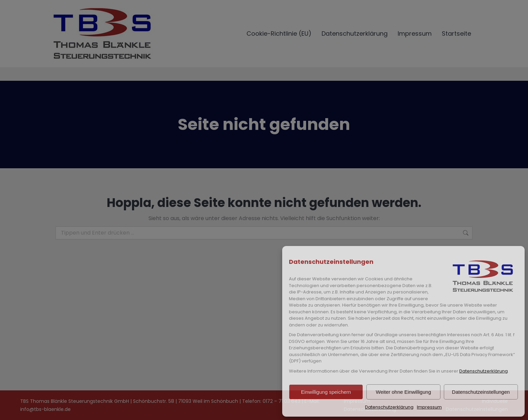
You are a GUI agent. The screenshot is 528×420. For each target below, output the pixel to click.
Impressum (429, 407)
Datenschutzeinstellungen (481, 392)
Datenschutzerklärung (484, 371)
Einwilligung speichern (326, 392)
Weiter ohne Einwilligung (403, 392)
